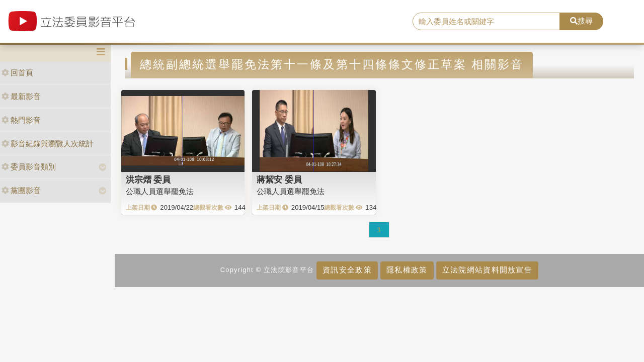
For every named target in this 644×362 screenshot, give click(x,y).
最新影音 (21, 96)
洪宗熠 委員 (148, 179)
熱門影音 (21, 120)
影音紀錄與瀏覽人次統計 (48, 144)
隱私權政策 (407, 270)
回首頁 (17, 73)
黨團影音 (21, 190)
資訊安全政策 (347, 270)
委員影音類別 (29, 167)
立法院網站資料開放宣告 (487, 270)
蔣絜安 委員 (279, 179)
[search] (486, 22)
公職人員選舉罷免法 (160, 191)
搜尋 (581, 21)
